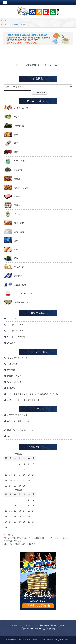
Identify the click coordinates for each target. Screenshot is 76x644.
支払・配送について (29, 625)
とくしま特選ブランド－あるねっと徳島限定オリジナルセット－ (37, 394)
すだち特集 (14, 24)
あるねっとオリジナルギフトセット (23, 400)
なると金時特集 (14, 382)
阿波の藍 (11, 388)
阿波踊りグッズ (14, 376)
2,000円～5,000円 (15, 331)
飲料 (24, 24)
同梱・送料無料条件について (20, 430)
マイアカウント (14, 436)
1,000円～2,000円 (15, 325)
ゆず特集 (11, 370)
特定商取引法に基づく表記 (52, 625)
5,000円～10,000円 (16, 337)
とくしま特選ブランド (17, 358)
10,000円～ (12, 343)
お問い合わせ (49, 629)
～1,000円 (12, 318)
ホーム (3, 20)
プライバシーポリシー (31, 629)
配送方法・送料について (18, 421)
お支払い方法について (17, 415)
